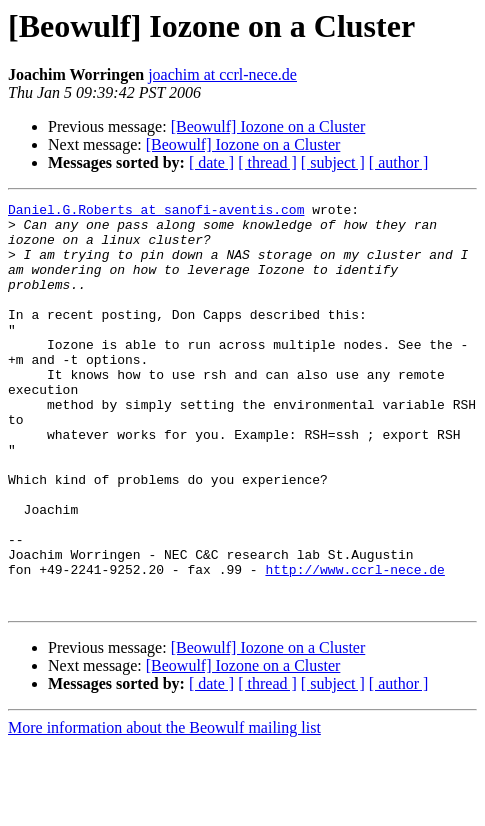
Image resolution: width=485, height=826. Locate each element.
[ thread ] (267, 162)
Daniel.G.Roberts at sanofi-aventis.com (156, 212)
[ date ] (211, 162)
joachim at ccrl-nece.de (222, 74)
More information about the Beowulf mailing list (164, 808)
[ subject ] (333, 162)
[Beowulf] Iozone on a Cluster (268, 126)
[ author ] (399, 162)
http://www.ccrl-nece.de (354, 644)
